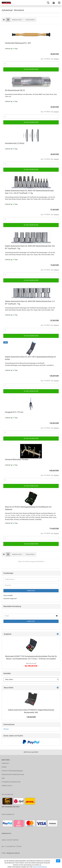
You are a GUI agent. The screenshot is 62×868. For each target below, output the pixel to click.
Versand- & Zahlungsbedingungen (12, 771)
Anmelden (31, 591)
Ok (58, 861)
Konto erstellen (8, 595)
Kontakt (4, 767)
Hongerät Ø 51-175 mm (14, 412)
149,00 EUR (31, 717)
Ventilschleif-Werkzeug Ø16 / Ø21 (18, 43)
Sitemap (6, 729)
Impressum (5, 763)
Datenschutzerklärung (40, 867)
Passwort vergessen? (10, 599)
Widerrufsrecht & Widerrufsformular (13, 774)
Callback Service (7, 786)
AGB (3, 778)
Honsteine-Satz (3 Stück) (15, 143)
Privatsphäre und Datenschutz (11, 782)
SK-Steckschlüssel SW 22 (15, 90)
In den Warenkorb (31, 69)
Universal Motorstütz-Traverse (17, 459)
